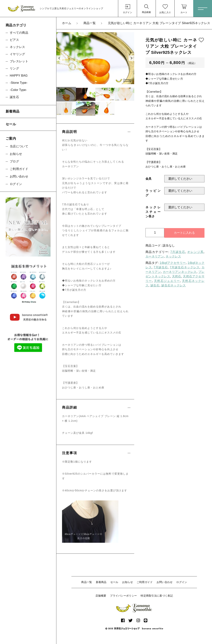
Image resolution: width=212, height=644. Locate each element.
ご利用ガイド (145, 582)
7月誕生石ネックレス (185, 267)
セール (114, 582)
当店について (19, 146)
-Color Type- (18, 90)
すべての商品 (19, 33)
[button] (59, 58)
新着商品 (101, 582)
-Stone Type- (19, 83)
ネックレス (173, 256)
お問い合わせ (165, 582)
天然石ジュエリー (167, 281)
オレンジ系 (195, 252)
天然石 (177, 276)
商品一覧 (87, 582)
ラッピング (153, 193)
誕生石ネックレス (173, 285)
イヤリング (17, 54)
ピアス (14, 40)
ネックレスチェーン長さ (153, 212)
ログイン (182, 582)
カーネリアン (155, 256)
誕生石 (155, 285)
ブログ (14, 161)
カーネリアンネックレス (180, 272)
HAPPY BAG (19, 76)
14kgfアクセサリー (173, 263)
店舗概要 (101, 596)
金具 (149, 179)
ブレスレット (19, 61)
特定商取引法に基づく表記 (157, 596)
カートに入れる (184, 233)
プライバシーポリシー (123, 596)
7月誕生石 (178, 252)
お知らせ (128, 582)
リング (14, 68)
